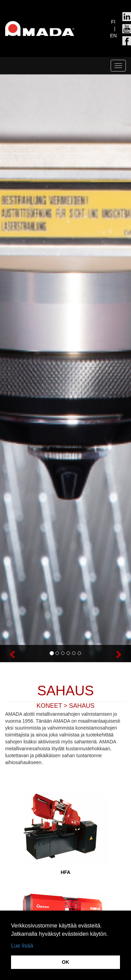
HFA (65, 872)
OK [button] (65, 962)
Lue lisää (22, 946)
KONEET (49, 706)
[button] (10, 654)
